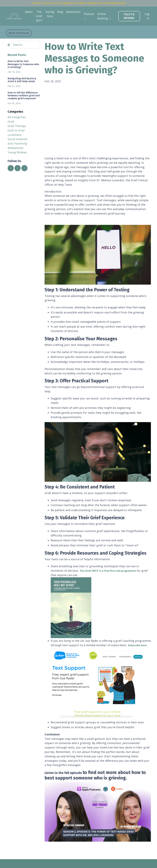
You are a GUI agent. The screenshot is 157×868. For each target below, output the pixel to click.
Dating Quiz (50, 14)
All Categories (17, 117)
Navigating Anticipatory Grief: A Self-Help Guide (22, 80)
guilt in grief (16, 130)
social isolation (18, 139)
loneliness (15, 135)
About (29, 12)
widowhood (15, 148)
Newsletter (74, 12)
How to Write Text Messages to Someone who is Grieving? (23, 64)
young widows (17, 152)
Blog (60, 12)
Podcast (89, 16)
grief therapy (17, 126)
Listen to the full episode (72, 772)
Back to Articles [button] (19, 33)
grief (11, 121)
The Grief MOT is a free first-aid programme (110, 571)
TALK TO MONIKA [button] (129, 16)
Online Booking (104, 16)
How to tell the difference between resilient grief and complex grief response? (24, 96)
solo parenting (17, 143)
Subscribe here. (139, 645)
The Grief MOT (39, 16)
